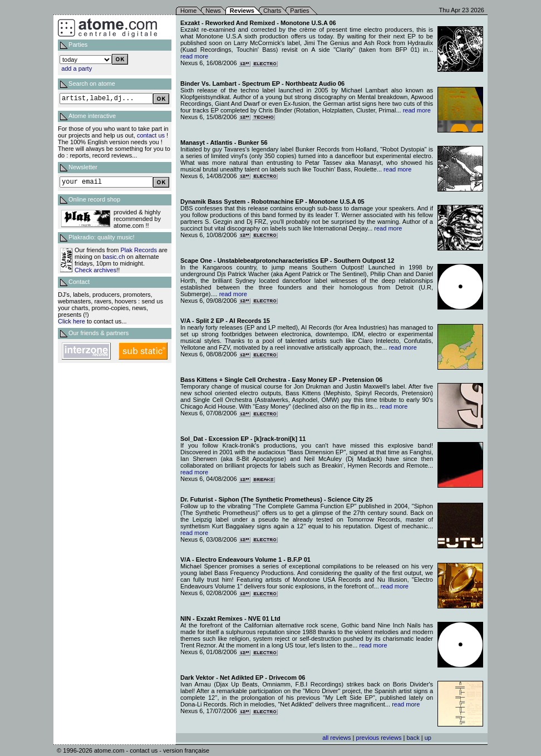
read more (194, 56)
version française (186, 750)
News (213, 11)
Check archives (95, 270)
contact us (151, 135)
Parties (299, 11)
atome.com (109, 750)
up (428, 738)
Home (188, 11)
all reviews (336, 738)
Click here (72, 321)
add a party (77, 68)
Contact (79, 282)
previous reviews (379, 738)
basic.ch (114, 257)
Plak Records (139, 250)
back (413, 738)
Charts (272, 11)
